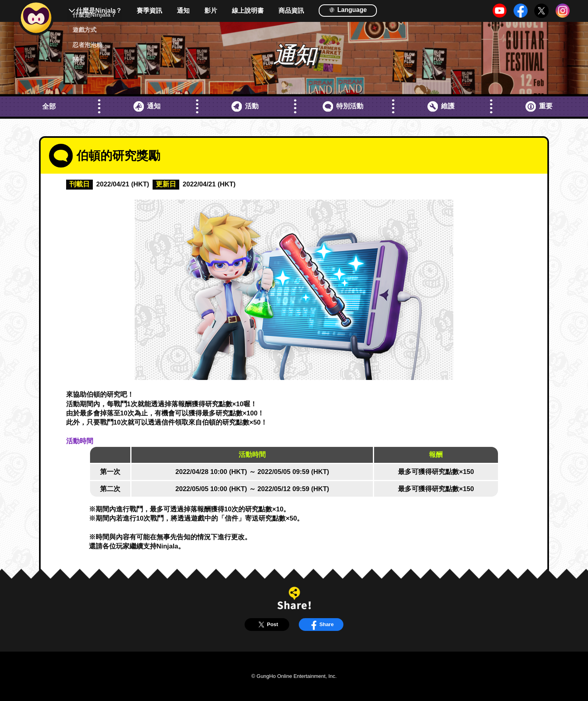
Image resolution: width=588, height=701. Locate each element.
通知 (183, 11)
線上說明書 (248, 11)
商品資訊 (291, 11)
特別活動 (343, 107)
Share (321, 625)
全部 (49, 107)
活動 (245, 107)
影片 (211, 11)
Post (267, 625)
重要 (539, 107)
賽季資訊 (149, 11)
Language (348, 10)
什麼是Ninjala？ (99, 11)
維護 (441, 107)
